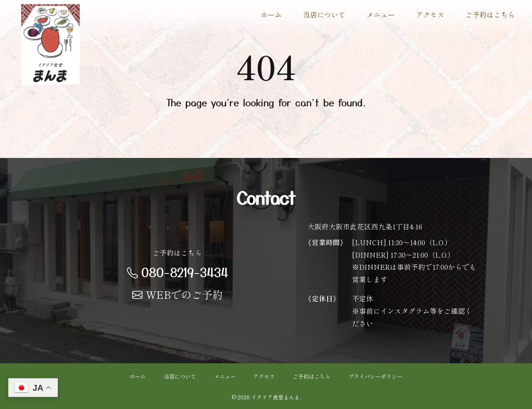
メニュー (381, 15)
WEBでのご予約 (177, 294)
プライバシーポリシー (375, 376)
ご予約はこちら (490, 15)
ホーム (271, 15)
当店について (324, 15)
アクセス (430, 15)
